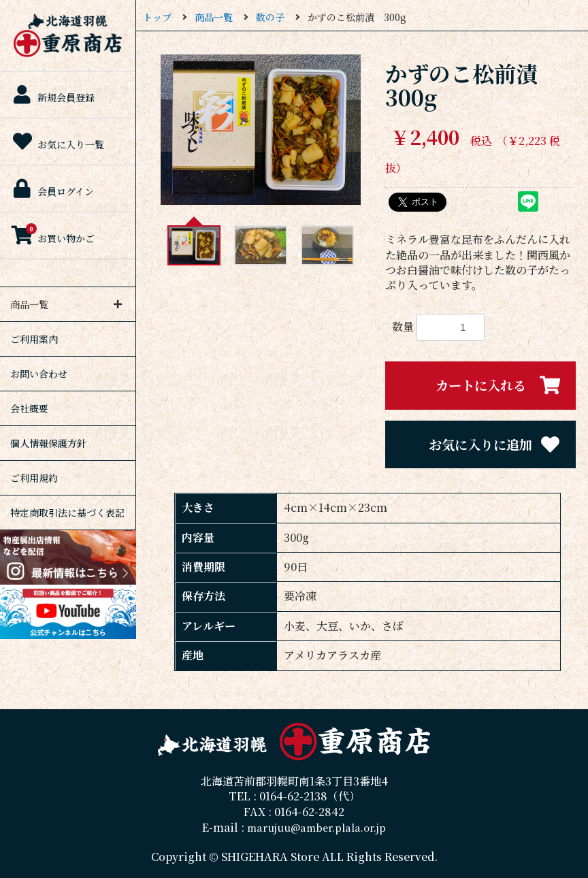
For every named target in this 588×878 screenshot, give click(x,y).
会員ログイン (52, 189)
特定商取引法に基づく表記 (67, 513)
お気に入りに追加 (495, 444)
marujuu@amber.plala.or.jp (316, 827)
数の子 (270, 17)
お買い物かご (52, 235)
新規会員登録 (52, 95)
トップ (157, 17)
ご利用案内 (34, 339)
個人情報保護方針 (48, 443)
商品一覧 (214, 17)
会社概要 (29, 408)
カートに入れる (499, 385)
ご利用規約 (34, 478)
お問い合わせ (39, 374)
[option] (261, 130)
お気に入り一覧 (57, 142)
